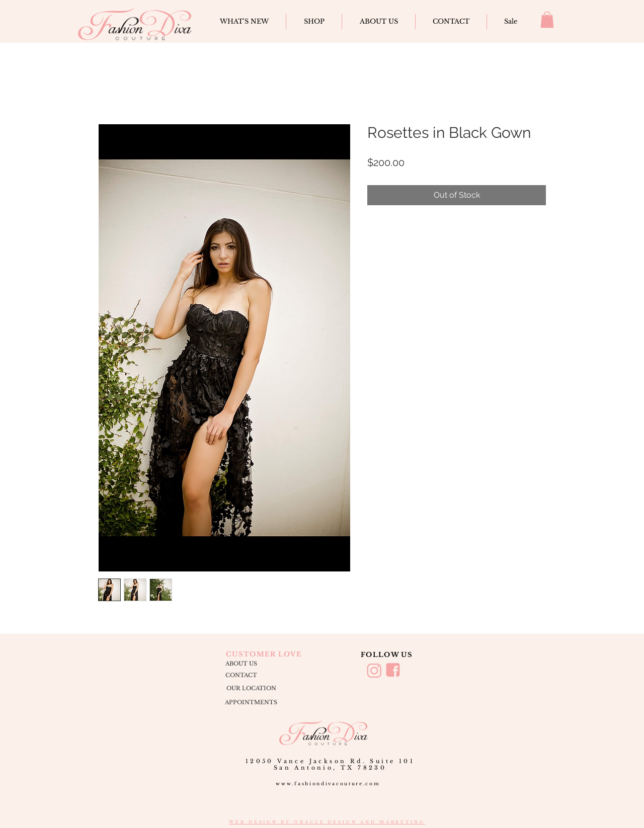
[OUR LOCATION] (251, 688)
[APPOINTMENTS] (251, 703)
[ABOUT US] (241, 664)
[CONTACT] (241, 675)
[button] (547, 20)
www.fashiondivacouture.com (328, 783)
